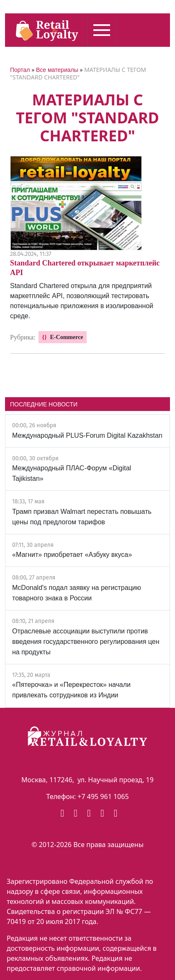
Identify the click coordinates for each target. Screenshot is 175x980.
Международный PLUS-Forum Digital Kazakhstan (87, 435)
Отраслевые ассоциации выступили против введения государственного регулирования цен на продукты (86, 642)
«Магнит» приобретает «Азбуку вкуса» (72, 555)
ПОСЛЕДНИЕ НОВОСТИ (44, 404)
